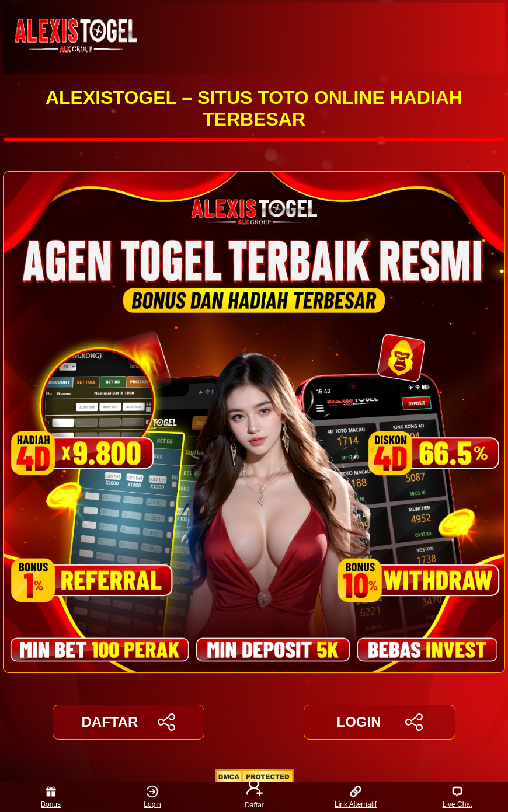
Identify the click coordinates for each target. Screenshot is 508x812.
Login (152, 797)
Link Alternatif (356, 797)
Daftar (254, 797)
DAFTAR (129, 722)
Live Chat (457, 797)
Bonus (51, 797)
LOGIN (379, 722)
